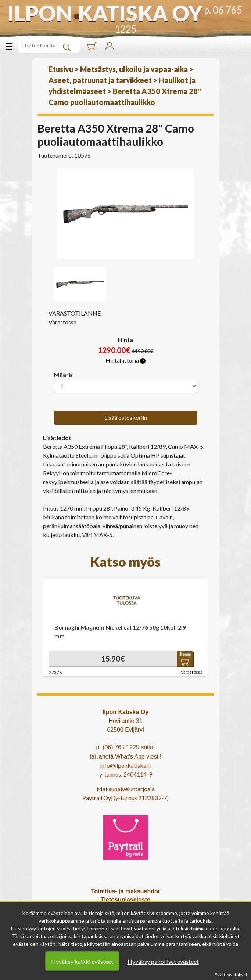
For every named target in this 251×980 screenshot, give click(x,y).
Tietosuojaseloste (125, 900)
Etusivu (61, 69)
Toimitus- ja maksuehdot (125, 891)
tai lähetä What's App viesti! (125, 756)
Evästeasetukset (231, 975)
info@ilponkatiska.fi (125, 765)
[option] (126, 214)
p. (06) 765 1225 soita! (125, 747)
